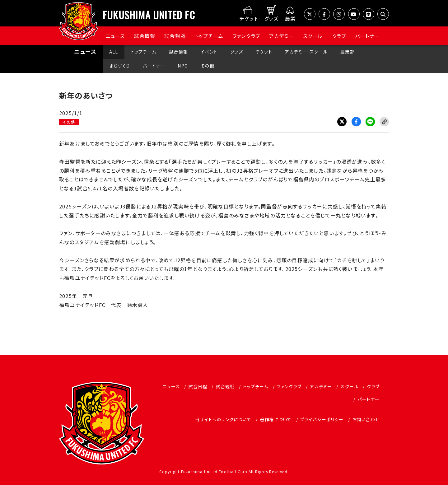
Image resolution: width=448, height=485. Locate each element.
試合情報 (145, 36)
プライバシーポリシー (322, 419)
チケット (264, 52)
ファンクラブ (246, 36)
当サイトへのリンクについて (223, 419)
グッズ (237, 52)
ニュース (115, 36)
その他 (208, 66)
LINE (370, 122)
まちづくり (120, 66)
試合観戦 (175, 36)
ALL (114, 52)
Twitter (342, 122)
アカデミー (282, 36)
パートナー (367, 36)
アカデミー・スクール (306, 52)
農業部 (348, 52)
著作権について (276, 419)
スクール (313, 36)
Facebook (356, 122)
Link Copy (384, 122)
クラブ (339, 36)
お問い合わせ (366, 419)
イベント (209, 52)
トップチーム (209, 36)
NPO (183, 66)
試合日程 (198, 386)
